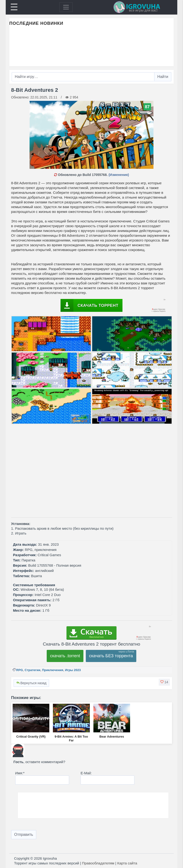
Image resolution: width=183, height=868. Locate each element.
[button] (164, 682)
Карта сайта (127, 863)
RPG (20, 670)
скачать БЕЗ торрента (111, 656)
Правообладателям (98, 863)
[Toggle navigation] (66, 7)
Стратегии (32, 670)
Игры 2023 (73, 670)
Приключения (53, 670)
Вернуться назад (31, 683)
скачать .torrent (65, 656)
